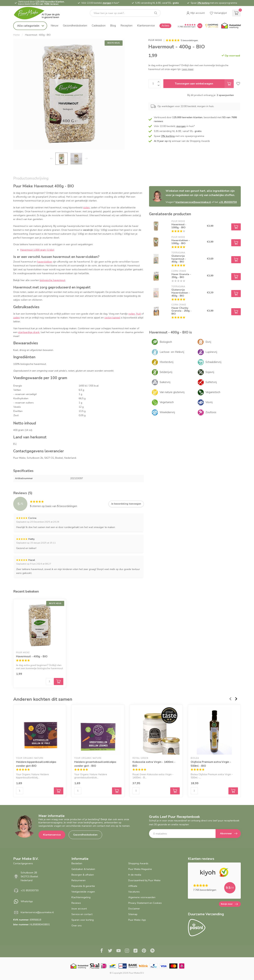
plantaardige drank (29, 332)
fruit (138, 314)
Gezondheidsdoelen (75, 25)
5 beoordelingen (189, 40)
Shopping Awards (138, 863)
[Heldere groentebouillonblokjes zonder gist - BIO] (98, 731)
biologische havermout (52, 280)
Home (16, 35)
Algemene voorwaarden (142, 897)
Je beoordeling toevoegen (126, 504)
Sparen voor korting (83, 920)
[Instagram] (127, 951)
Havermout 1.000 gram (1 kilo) (37, 250)
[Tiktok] (135, 951)
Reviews (76, 903)
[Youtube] (119, 951)
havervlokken (45, 262)
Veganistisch (213, 392)
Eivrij (208, 342)
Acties (165, 25)
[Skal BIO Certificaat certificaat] (94, 966)
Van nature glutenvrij (172, 392)
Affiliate (133, 886)
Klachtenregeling (81, 897)
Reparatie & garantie (83, 886)
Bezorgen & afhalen (83, 875)
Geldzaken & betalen (83, 869)
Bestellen (77, 863)
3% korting (203, 3)
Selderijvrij (166, 372)
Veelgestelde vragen (83, 892)
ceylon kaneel (112, 318)
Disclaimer (134, 909)
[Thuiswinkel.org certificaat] (231, 26)
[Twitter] (110, 951)
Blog (113, 25)
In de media (135, 875)
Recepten (126, 25)
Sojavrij (210, 372)
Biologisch (166, 342)
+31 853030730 (228, 202)
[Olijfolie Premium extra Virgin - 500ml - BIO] (214, 731)
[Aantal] (49, 682)
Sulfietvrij (211, 382)
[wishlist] (218, 13)
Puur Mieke (155, 40)
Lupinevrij (211, 352)
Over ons (77, 926)
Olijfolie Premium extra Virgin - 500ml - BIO (211, 764)
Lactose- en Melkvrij (172, 352)
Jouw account (79, 909)
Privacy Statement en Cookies (145, 903)
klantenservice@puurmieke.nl (193, 202)
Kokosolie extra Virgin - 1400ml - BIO (154, 764)
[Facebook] (102, 951)
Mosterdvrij (167, 362)
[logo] (40, 13)
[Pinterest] (144, 951)
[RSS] (152, 951)
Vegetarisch (167, 402)
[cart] (236, 13)
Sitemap (133, 914)
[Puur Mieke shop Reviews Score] (200, 26)
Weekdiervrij (167, 412)
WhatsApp (27, 901)
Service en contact (82, 914)
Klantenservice (146, 25)
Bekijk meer (229, 904)
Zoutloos (211, 412)
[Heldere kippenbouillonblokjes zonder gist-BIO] (40, 731)
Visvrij (209, 402)
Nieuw (55, 25)
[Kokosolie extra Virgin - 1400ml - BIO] (156, 731)
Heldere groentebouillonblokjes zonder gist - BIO (95, 764)
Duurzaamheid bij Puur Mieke (144, 880)
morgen (107, 3)
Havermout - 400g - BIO (38, 35)
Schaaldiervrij (213, 362)
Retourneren (78, 880)
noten (86, 208)
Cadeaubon (99, 25)
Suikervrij (165, 382)
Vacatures (134, 892)
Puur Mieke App (137, 920)
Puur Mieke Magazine (140, 869)
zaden (17, 318)
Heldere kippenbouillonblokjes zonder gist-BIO (36, 764)
